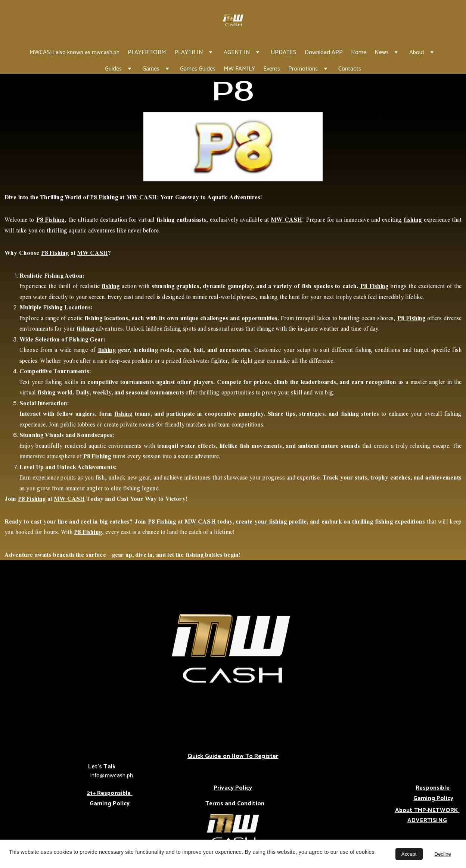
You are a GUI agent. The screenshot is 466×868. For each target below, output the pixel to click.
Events (272, 69)
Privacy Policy (233, 788)
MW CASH (142, 197)
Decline (443, 854)
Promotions (303, 69)
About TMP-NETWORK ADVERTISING (427, 816)
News (382, 52)
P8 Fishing (104, 197)
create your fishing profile (271, 522)
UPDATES (284, 52)
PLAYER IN (189, 52)
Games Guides (198, 69)
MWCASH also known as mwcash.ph (74, 52)
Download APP (324, 52)
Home (359, 52)
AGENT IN (237, 52)
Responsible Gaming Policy (433, 793)
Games (151, 69)
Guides (113, 69)
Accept (409, 854)
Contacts (350, 69)
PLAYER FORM (147, 52)
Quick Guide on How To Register (233, 756)
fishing (413, 220)
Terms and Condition (235, 804)
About (417, 52)
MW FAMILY (239, 69)
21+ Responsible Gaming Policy (110, 798)
